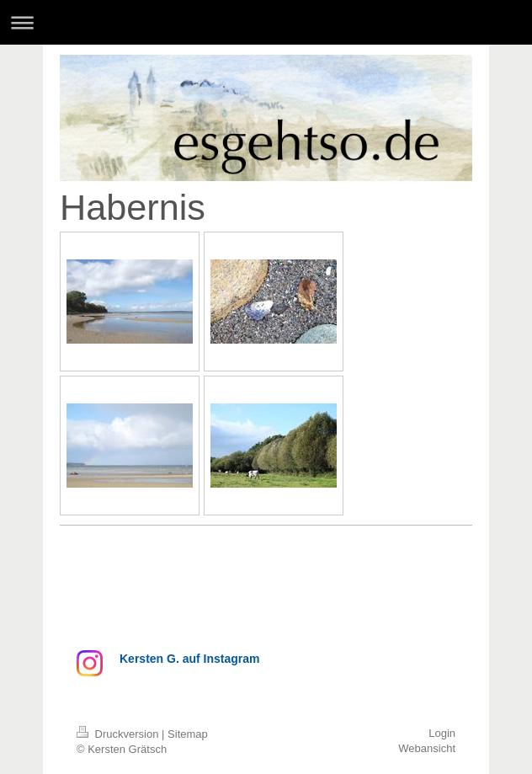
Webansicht (427, 748)
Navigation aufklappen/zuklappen (266, 22)
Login (442, 733)
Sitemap (188, 734)
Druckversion (119, 734)
